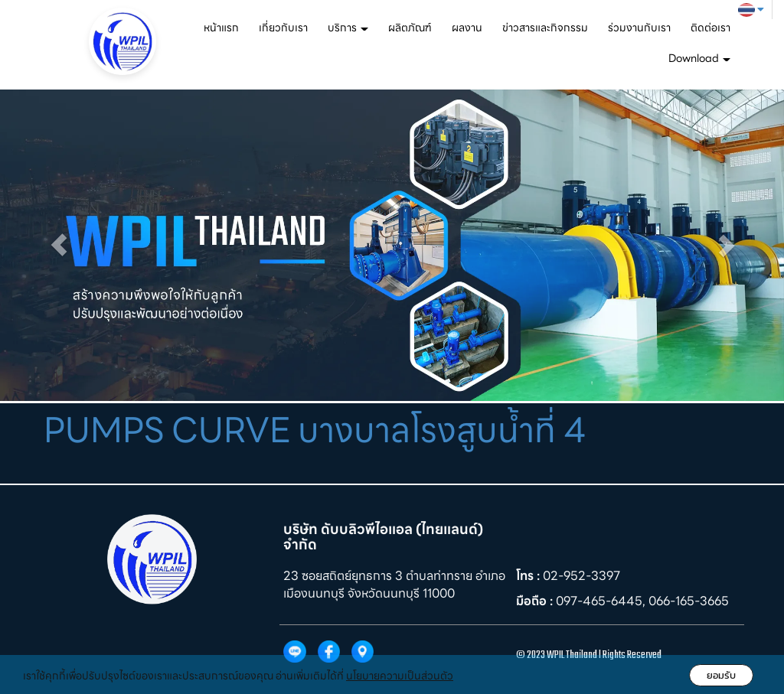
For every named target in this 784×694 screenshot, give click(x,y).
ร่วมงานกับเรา (639, 28)
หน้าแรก (221, 28)
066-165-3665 (689, 601)
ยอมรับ (721, 675)
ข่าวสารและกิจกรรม (545, 28)
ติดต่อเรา (710, 28)
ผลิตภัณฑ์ (410, 28)
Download (699, 58)
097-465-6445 (599, 601)
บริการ (348, 28)
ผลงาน (467, 28)
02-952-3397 (581, 576)
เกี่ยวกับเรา (283, 28)
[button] (59, 245)
